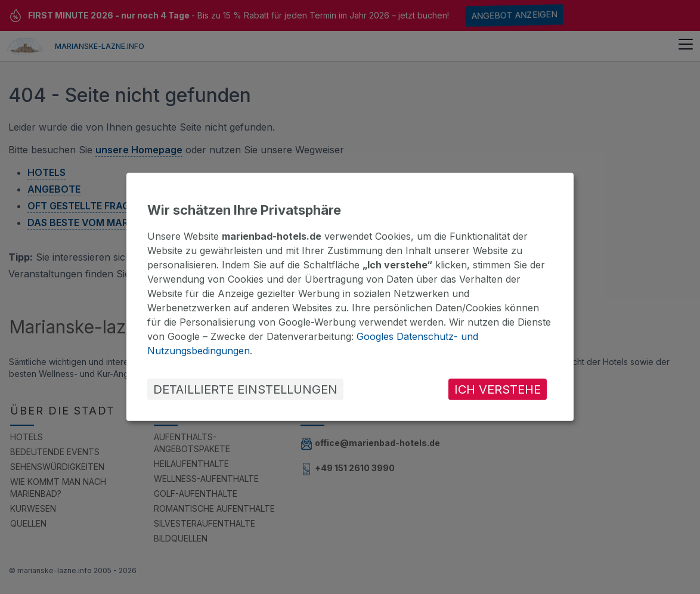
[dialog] (350, 297)
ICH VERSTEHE (498, 389)
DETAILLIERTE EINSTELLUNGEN (245, 389)
